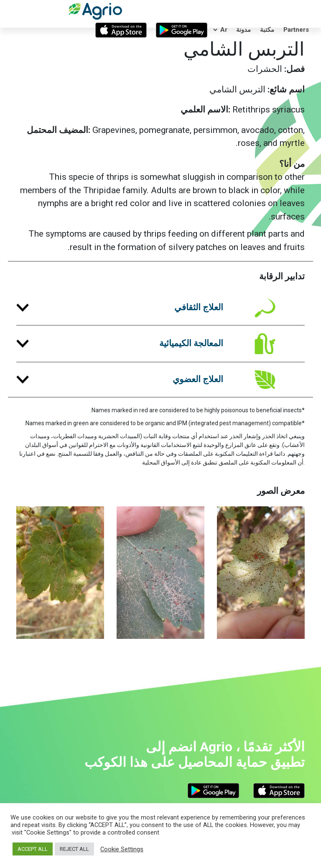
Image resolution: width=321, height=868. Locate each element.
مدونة (243, 30)
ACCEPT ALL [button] (33, 849)
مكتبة (267, 30)
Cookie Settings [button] (122, 849)
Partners (296, 30)
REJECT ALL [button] (74, 849)
